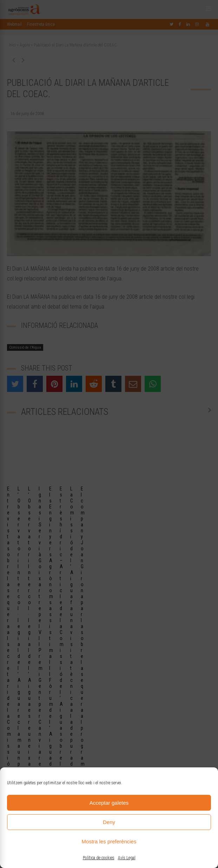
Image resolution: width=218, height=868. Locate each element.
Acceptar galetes (109, 803)
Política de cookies (99, 858)
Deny (109, 822)
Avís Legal (127, 858)
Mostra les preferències (109, 841)
